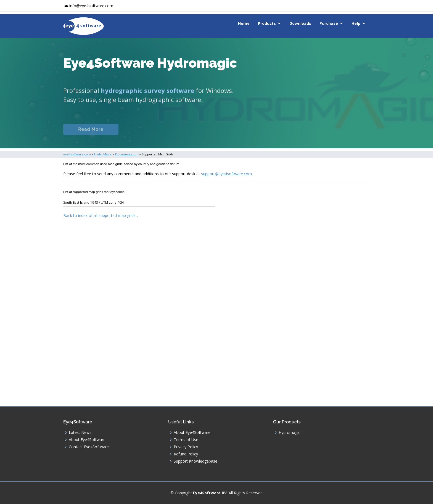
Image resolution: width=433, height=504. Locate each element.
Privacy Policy (186, 447)
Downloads (300, 23)
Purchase (329, 23)
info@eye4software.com (91, 6)
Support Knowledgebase (196, 461)
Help (356, 23)
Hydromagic (289, 433)
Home (244, 23)
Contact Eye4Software (89, 447)
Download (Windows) (237, 135)
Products (267, 23)
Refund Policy (186, 454)
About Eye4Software (87, 440)
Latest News (80, 433)
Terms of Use (186, 440)
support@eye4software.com (226, 174)
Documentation (150, 135)
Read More (91, 135)
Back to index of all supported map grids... (101, 215)
